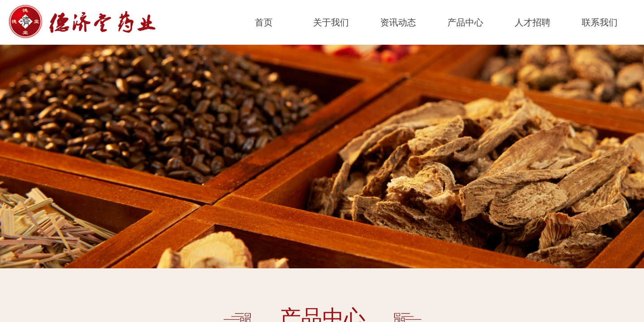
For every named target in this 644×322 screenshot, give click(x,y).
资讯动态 (398, 22)
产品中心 (465, 22)
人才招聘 (532, 22)
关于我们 (331, 22)
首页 (264, 22)
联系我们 (600, 22)
